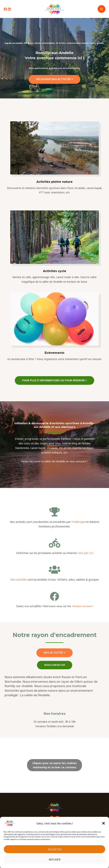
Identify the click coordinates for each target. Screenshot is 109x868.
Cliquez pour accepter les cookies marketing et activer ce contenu (55, 766)
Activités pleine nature (55, 183)
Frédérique (78, 523)
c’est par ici (85, 554)
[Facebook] (5, 10)
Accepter (55, 849)
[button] (104, 823)
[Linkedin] (9, 10)
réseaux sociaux (82, 607)
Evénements (55, 354)
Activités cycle (55, 272)
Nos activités (19, 581)
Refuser (55, 859)
